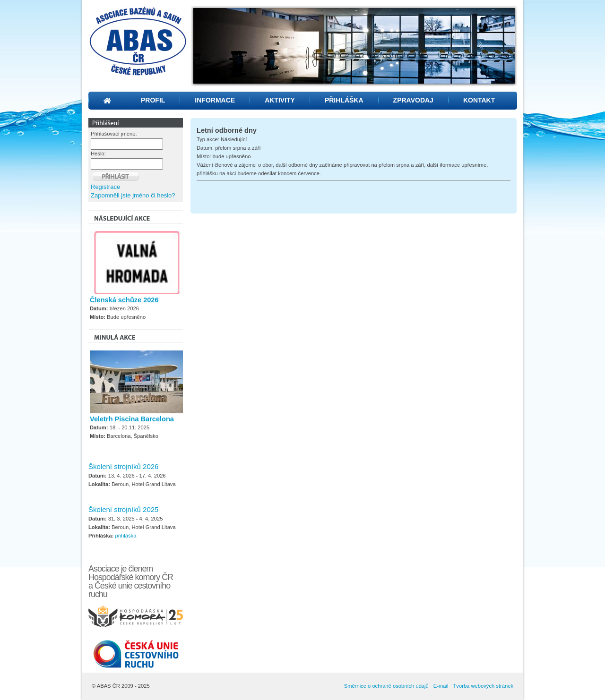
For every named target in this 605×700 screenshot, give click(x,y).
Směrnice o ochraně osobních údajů (386, 686)
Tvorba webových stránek (483, 686)
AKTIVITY (280, 100)
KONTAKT (479, 100)
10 (397, 79)
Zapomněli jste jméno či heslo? (133, 195)
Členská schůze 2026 (124, 300)
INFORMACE (215, 100)
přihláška (126, 536)
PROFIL (153, 100)
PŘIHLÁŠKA (344, 100)
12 (422, 79)
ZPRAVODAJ (413, 100)
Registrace (105, 187)
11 (409, 79)
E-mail (441, 686)
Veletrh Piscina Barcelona (132, 419)
